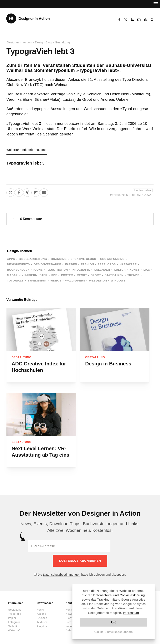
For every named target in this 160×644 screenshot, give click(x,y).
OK (114, 622)
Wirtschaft (14, 628)
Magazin (14, 275)
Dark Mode (146, 20)
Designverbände (47, 264)
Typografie (14, 611)
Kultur (120, 270)
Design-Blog (43, 42)
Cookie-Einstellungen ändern (114, 632)
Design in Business (108, 364)
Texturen (42, 620)
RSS (132, 20)
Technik (13, 624)
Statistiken (114, 275)
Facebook (119, 20)
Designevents (19, 264)
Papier (12, 616)
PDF (54, 275)
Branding (59, 259)
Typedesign (37, 281)
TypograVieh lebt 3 (26, 163)
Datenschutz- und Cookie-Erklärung (119, 595)
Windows (118, 281)
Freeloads (107, 264)
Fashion (87, 264)
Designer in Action (28, 18)
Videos (56, 281)
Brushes (42, 616)
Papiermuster (36, 275)
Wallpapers (75, 281)
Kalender (102, 270)
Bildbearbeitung (33, 259)
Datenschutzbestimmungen (62, 572)
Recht (82, 275)
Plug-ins (42, 624)
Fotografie (14, 620)
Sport (96, 275)
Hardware (128, 264)
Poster (67, 275)
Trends (133, 275)
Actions (41, 611)
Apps (11, 259)
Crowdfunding (112, 259)
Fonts (40, 607)
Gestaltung (62, 42)
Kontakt (139, 20)
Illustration (57, 270)
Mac (147, 270)
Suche (152, 20)
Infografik (81, 270)
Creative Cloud (83, 259)
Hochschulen (143, 190)
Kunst (135, 270)
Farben (71, 264)
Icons (38, 270)
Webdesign (98, 281)
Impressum (131, 613)
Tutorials (15, 281)
